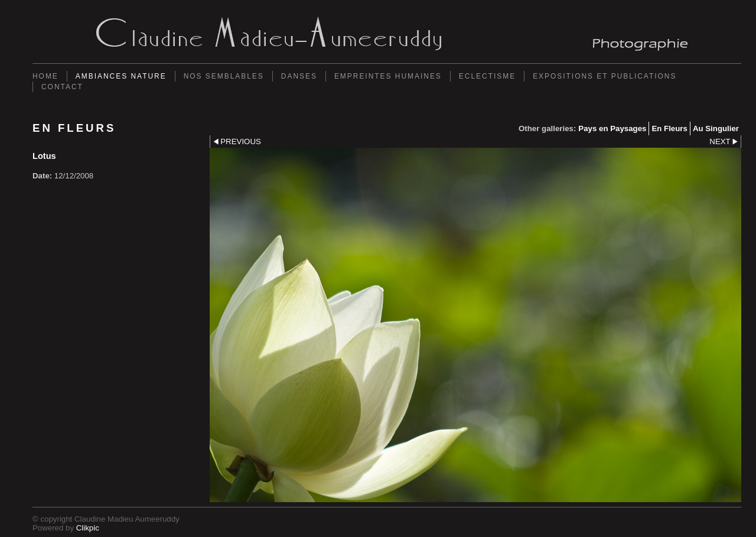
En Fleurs (669, 128)
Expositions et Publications (605, 76)
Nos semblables (224, 76)
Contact (62, 87)
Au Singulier (716, 128)
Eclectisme (487, 76)
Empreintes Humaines (388, 76)
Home (45, 76)
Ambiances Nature (121, 76)
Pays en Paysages (612, 128)
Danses (299, 76)
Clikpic (88, 528)
